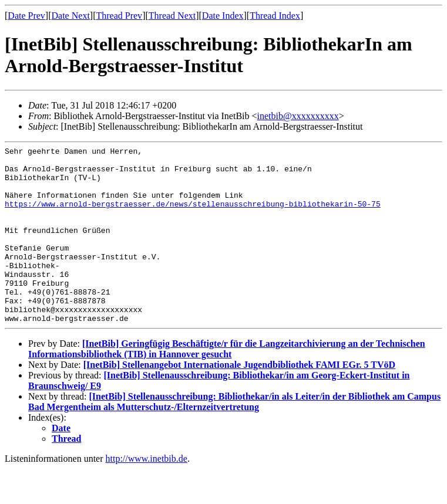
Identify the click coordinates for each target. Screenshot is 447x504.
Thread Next (172, 16)
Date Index (223, 16)
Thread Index (275, 16)
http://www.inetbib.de (147, 494)
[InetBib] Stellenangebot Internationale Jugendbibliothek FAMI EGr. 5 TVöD (239, 400)
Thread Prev (119, 16)
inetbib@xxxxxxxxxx (298, 116)
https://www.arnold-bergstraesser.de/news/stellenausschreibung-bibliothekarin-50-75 (193, 216)
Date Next (71, 16)
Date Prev (26, 16)
